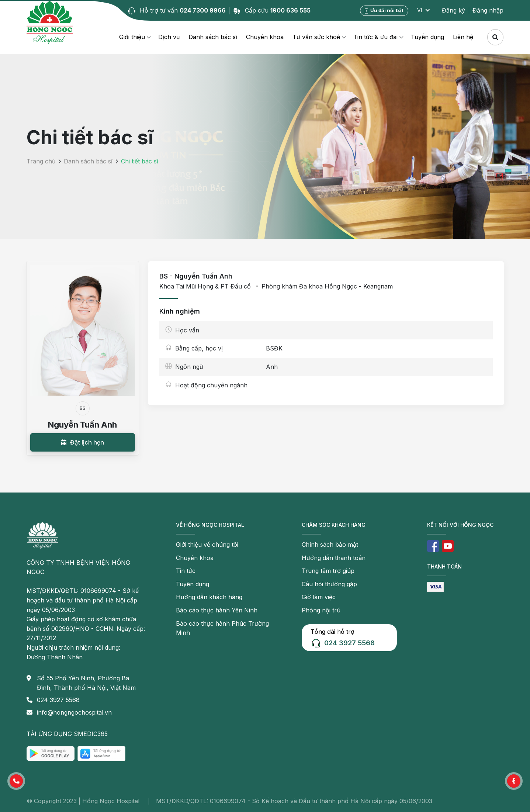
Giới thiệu (132, 37)
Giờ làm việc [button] (319, 597)
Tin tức (186, 571)
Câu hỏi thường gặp (329, 584)
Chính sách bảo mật (330, 545)
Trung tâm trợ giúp (328, 571)
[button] (83, 442)
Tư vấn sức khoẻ (316, 37)
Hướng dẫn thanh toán (334, 558)
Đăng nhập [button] (488, 10)
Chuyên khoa (265, 37)
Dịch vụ (169, 37)
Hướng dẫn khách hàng (209, 597)
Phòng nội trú (321, 610)
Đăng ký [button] (453, 10)
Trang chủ (41, 161)
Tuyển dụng (427, 37)
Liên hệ (463, 37)
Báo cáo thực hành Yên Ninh (217, 610)
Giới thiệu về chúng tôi (207, 545)
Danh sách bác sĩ (213, 37)
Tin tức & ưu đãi (375, 37)
